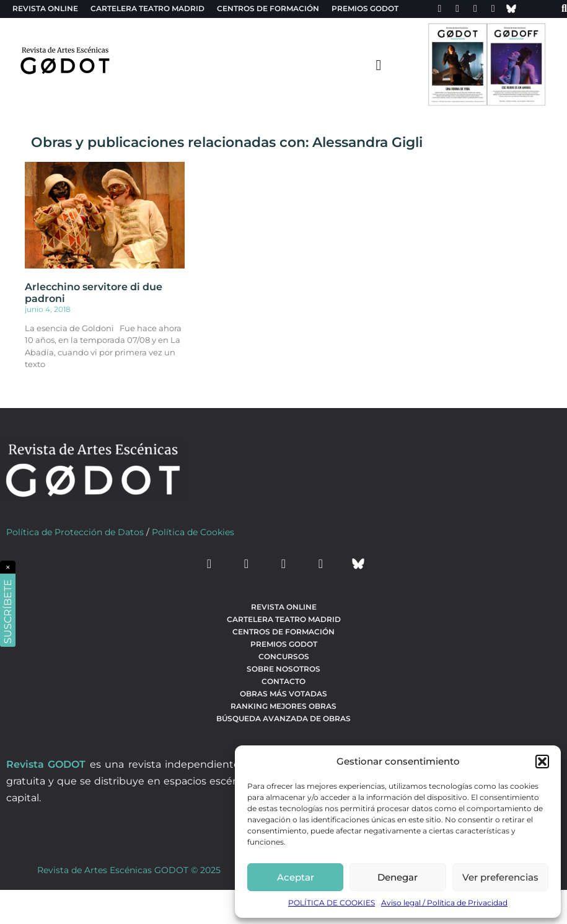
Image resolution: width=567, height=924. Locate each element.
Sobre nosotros (283, 669)
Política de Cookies (193, 532)
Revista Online (45, 8)
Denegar (398, 877)
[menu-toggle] (379, 64)
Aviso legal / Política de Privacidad (444, 903)
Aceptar (296, 877)
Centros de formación (268, 8)
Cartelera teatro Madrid (147, 8)
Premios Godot (365, 8)
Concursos (284, 656)
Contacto (283, 681)
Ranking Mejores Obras (283, 706)
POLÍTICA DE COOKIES (332, 903)
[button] (542, 762)
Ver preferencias (500, 877)
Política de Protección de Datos (75, 532)
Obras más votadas (283, 694)
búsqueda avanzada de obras (283, 718)
